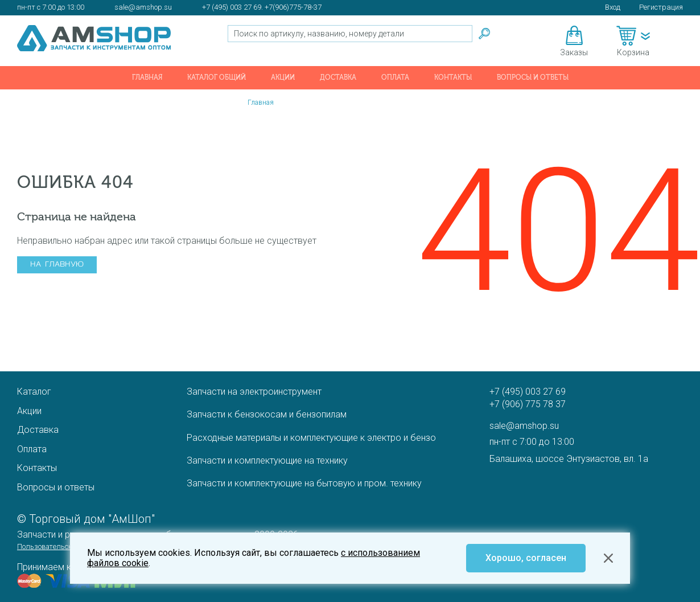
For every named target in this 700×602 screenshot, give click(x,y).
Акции (283, 77)
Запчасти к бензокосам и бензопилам (267, 414)
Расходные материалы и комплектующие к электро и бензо (311, 438)
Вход (613, 7)
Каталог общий (217, 77)
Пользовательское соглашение (69, 546)
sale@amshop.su (143, 7)
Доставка (338, 77)
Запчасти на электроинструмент (254, 392)
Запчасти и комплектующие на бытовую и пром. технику (304, 483)
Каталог (34, 392)
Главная (147, 77)
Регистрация (661, 7)
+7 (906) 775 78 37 (528, 404)
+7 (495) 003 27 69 (528, 392)
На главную (57, 265)
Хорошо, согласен (526, 558)
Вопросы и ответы (533, 77)
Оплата (395, 77)
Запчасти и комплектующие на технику (267, 460)
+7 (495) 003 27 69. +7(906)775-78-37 (262, 7)
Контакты (453, 77)
